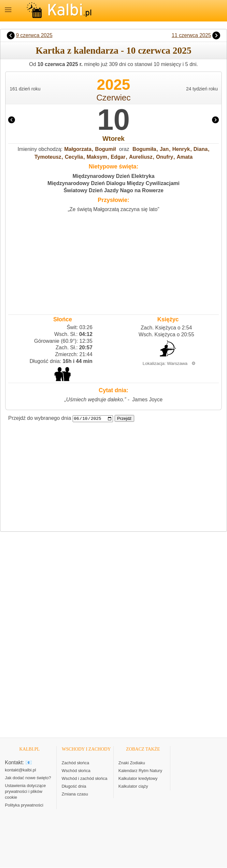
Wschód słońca (76, 771)
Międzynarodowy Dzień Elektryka (114, 176)
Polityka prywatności (24, 805)
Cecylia (74, 157)
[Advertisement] (113, 262)
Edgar (118, 157)
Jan (164, 149)
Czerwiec (113, 98)
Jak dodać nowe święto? (28, 778)
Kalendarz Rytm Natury (140, 771)
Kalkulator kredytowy (138, 779)
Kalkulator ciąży (133, 787)
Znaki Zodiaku (132, 763)
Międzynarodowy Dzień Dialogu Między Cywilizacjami (113, 183)
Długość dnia (74, 787)
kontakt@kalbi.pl (21, 770)
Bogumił (106, 149)
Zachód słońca (75, 763)
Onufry (164, 157)
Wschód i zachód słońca (84, 779)
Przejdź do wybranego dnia (40, 418)
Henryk (181, 149)
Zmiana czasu (75, 794)
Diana (201, 149)
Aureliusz (141, 157)
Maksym (97, 157)
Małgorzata (78, 149)
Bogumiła (144, 149)
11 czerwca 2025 (191, 35)
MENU (8, 10)
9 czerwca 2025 (34, 35)
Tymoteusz (48, 157)
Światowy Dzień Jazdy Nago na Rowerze (113, 190)
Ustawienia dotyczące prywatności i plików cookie (25, 792)
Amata (184, 157)
